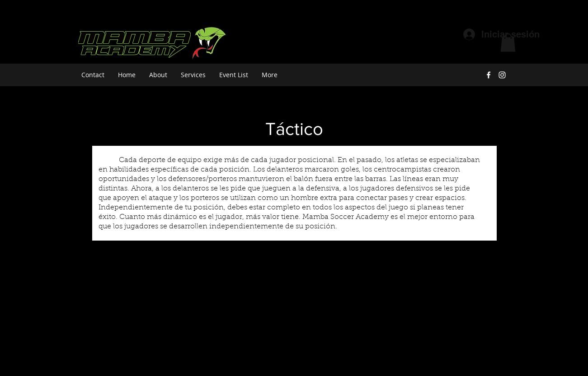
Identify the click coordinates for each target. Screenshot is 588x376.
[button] (508, 43)
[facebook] (489, 75)
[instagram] (502, 75)
